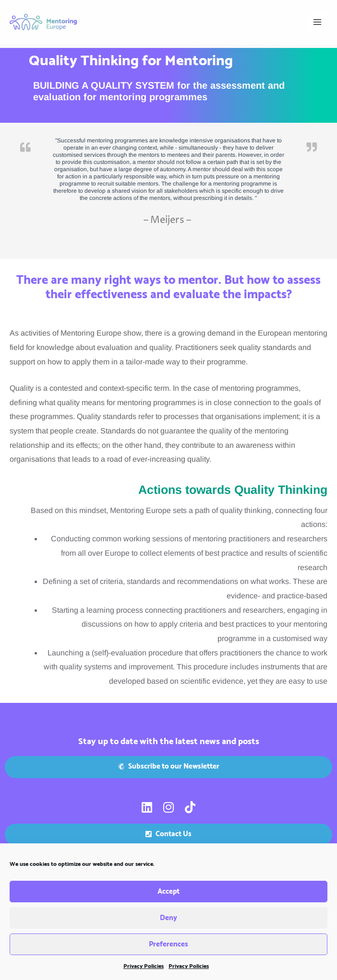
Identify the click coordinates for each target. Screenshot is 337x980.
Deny (168, 924)
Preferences (168, 951)
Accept (168, 898)
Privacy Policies (144, 973)
